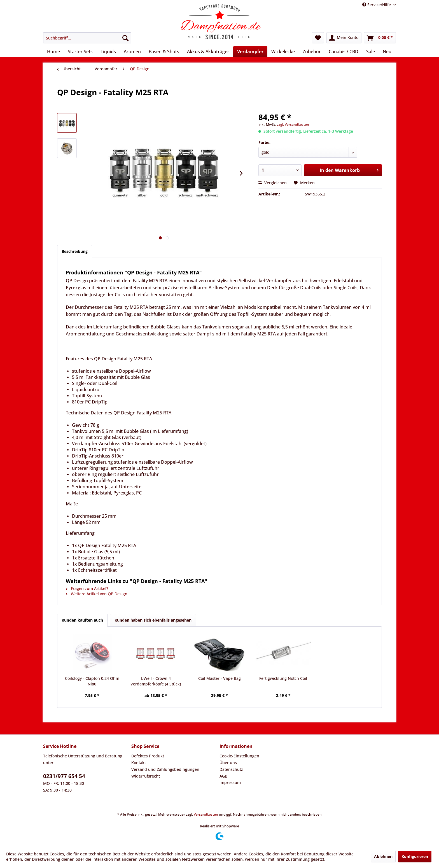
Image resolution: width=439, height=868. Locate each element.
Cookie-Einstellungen (239, 756)
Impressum (230, 782)
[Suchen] (125, 38)
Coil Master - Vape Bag (219, 678)
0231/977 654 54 (64, 776)
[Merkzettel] (318, 38)
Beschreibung (75, 251)
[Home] (53, 52)
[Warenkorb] (380, 38)
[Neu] (387, 52)
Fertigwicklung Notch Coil (283, 678)
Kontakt (139, 763)
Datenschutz (231, 769)
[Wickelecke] (283, 52)
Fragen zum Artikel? (87, 588)
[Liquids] (108, 52)
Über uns (228, 763)
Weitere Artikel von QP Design (97, 594)
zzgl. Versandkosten (293, 124)
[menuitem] (87, 38)
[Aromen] (132, 52)
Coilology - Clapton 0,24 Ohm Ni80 (92, 681)
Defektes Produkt (148, 756)
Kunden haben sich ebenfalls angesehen (153, 620)
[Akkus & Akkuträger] (208, 52)
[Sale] (371, 52)
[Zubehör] (312, 52)
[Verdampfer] (250, 52)
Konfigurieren (415, 856)
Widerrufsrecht (146, 776)
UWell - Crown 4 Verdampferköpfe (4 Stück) (156, 681)
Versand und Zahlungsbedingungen (165, 769)
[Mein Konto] (344, 38)
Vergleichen (273, 183)
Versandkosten (206, 814)
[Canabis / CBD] (344, 52)
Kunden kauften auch (82, 620)
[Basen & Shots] (164, 52)
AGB (223, 776)
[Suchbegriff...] (87, 38)
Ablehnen (383, 856)
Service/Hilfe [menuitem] (377, 5)
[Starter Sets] (80, 52)
